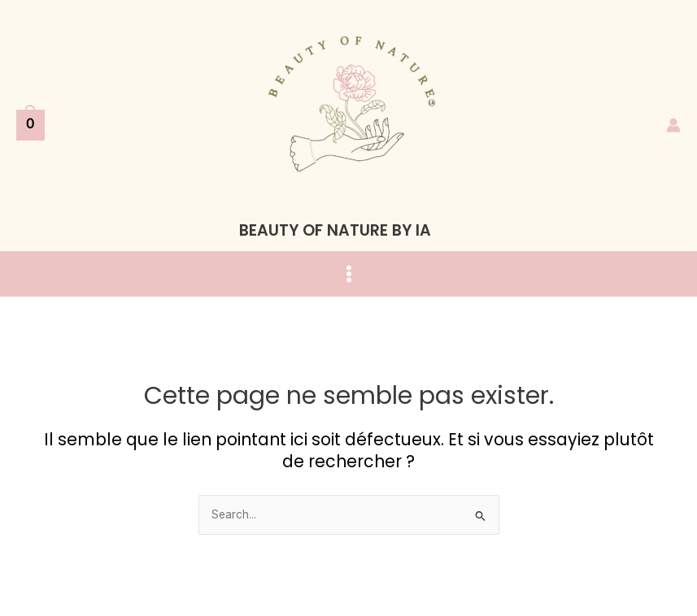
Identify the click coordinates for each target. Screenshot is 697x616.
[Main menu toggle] (348, 274)
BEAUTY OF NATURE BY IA (335, 230)
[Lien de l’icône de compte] (673, 125)
